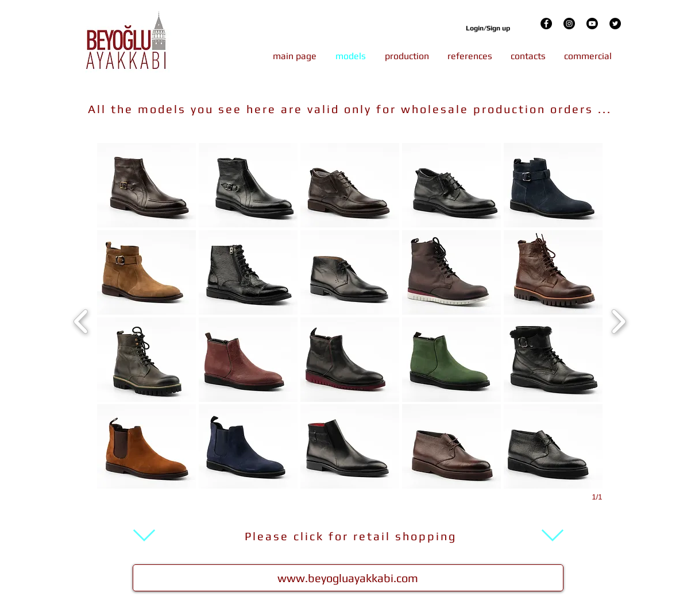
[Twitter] (615, 24)
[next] (618, 320)
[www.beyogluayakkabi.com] (348, 578)
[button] (146, 185)
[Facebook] (546, 24)
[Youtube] (592, 24)
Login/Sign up (488, 28)
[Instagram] (569, 24)
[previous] (81, 320)
